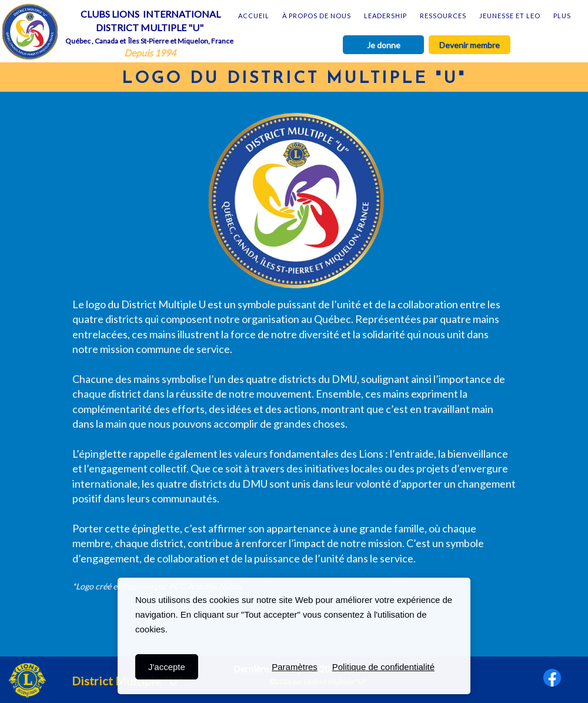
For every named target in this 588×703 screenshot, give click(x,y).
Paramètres (295, 667)
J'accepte (167, 667)
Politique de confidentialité (383, 667)
